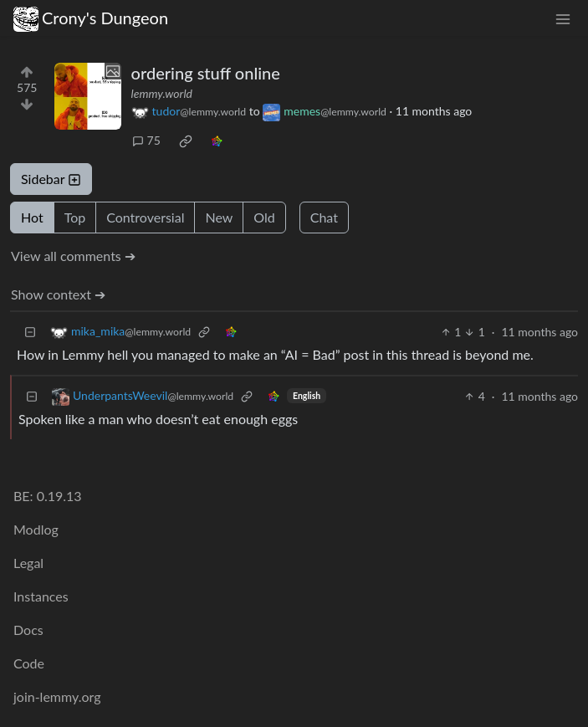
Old (264, 217)
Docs (28, 630)
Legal (28, 563)
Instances (41, 596)
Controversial (145, 217)
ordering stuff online (206, 73)
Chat (324, 217)
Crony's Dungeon (91, 18)
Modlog (36, 529)
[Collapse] (30, 332)
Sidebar (51, 179)
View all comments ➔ (73, 256)
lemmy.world (162, 93)
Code (29, 663)
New (219, 217)
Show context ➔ (58, 294)
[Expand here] (88, 96)
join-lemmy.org (57, 696)
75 (146, 140)
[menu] (563, 18)
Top (75, 217)
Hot (32, 217)
